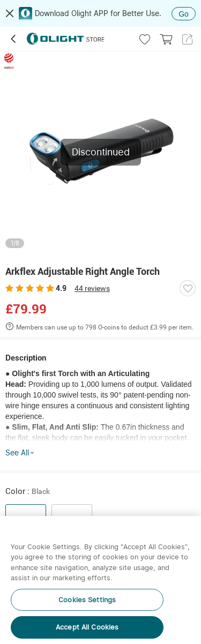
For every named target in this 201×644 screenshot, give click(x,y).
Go (184, 14)
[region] (100, 580)
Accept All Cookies (87, 627)
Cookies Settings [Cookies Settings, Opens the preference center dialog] (87, 600)
